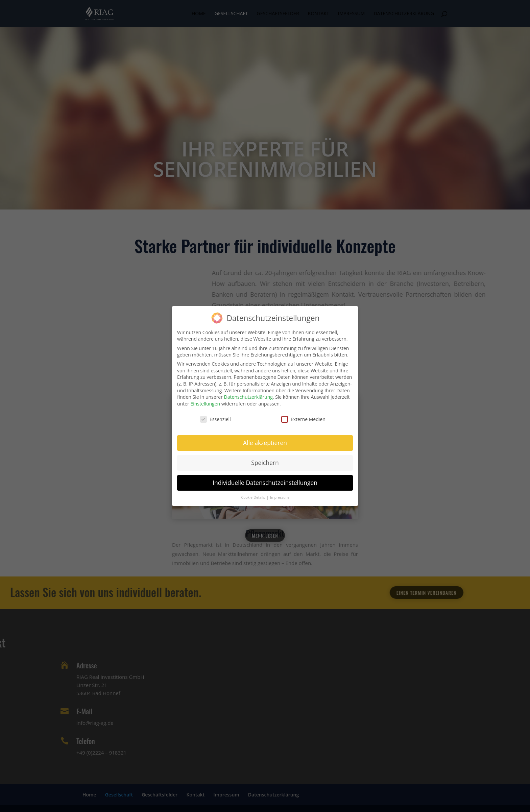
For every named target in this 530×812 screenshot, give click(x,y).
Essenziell (215, 416)
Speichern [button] (265, 459)
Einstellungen (205, 400)
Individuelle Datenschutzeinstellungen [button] (265, 479)
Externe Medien (303, 416)
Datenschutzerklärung (248, 393)
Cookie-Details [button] (254, 494)
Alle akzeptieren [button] (265, 439)
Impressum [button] (279, 494)
